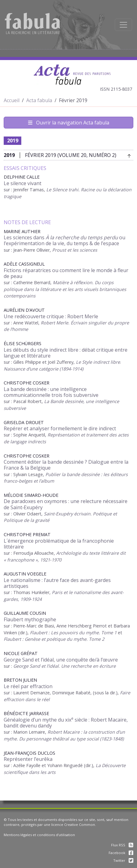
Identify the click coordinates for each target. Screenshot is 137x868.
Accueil (12, 100)
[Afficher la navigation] (123, 25)
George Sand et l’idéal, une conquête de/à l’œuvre (61, 660)
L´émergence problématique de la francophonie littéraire (59, 544)
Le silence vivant (23, 183)
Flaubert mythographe (30, 619)
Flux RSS (122, 845)
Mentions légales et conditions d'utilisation (39, 835)
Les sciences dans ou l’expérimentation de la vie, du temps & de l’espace (64, 240)
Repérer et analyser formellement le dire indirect (60, 428)
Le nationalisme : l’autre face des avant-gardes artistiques (57, 583)
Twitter (123, 860)
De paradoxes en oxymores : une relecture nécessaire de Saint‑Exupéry (66, 504)
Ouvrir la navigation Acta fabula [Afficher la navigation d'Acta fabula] (69, 123)
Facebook (121, 853)
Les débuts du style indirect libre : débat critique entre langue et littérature (66, 353)
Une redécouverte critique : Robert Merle (51, 316)
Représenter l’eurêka (28, 759)
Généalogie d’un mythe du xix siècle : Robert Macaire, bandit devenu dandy (66, 723)
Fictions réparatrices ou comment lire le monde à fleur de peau (66, 273)
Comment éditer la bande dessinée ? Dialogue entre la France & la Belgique (66, 465)
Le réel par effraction (28, 686)
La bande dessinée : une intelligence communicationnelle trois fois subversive (51, 392)
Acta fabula (39, 100)
